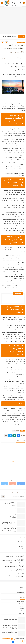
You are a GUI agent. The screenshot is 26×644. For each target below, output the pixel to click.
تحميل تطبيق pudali (12, 510)
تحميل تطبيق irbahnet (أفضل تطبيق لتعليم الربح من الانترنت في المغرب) (9, 530)
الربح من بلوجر (21, 606)
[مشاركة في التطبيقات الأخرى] (6, 436)
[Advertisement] (13, 21)
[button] (18, 436)
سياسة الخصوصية (20, 590)
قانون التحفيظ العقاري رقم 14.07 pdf (9, 37)
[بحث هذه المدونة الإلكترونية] (15, 496)
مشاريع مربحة (20, 549)
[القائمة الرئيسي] (24, 3)
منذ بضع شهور (19, 569)
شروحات (22, 544)
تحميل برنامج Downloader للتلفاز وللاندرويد (9, 505)
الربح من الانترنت (21, 42)
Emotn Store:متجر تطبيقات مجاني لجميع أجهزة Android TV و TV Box (9, 523)
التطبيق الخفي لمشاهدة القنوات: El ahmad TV (9, 517)
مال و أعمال (21, 546)
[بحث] (2, 3)
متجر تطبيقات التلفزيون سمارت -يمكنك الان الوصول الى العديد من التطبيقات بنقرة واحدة (12, 562)
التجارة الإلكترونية (20, 601)
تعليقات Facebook (21, 484)
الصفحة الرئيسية (21, 587)
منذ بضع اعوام (13, 502)
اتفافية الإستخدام (20, 592)
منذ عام (14, 509)
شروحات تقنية (21, 611)
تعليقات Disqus (5, 484)
